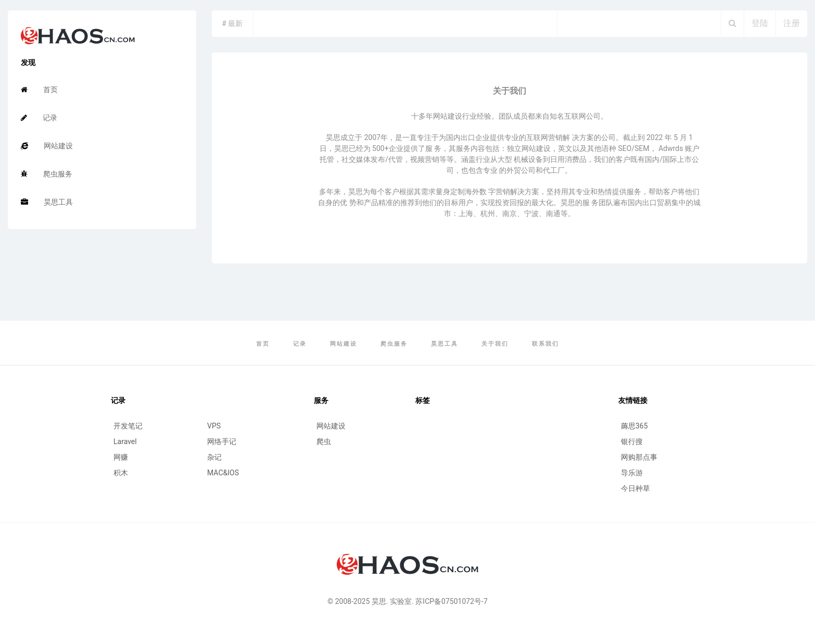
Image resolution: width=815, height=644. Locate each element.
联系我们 (545, 344)
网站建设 (47, 146)
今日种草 (635, 488)
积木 (121, 473)
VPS (214, 426)
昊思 (379, 601)
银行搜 (632, 441)
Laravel (125, 441)
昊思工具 (47, 202)
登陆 (760, 23)
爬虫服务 (47, 174)
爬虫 (324, 441)
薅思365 (634, 426)
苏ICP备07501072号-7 (451, 601)
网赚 (121, 457)
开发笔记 (128, 426)
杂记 (214, 457)
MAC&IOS (223, 473)
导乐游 (632, 473)
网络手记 (222, 441)
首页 (39, 90)
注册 (792, 23)
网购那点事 (639, 457)
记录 (39, 118)
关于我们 (495, 344)
